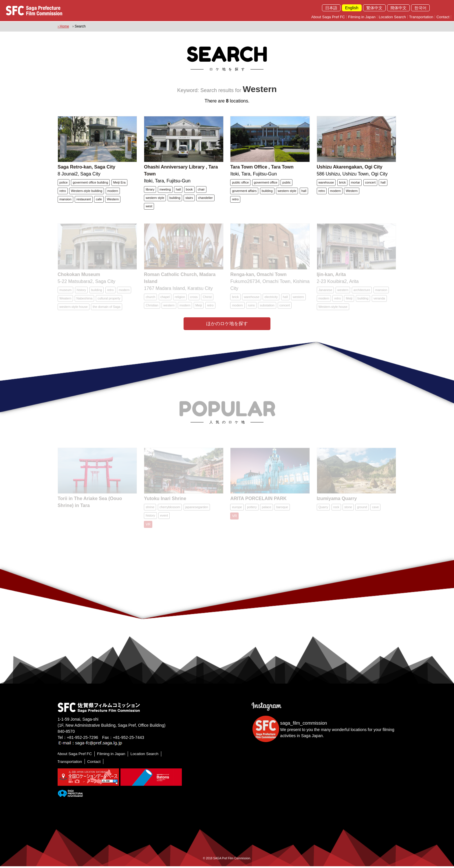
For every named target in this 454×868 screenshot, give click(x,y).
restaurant (84, 199)
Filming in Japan (362, 17)
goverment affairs (244, 191)
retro (63, 191)
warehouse (326, 183)
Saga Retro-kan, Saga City (86, 167)
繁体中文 (374, 8)
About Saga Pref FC (328, 17)
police (64, 183)
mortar (356, 183)
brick (342, 183)
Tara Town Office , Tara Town (262, 167)
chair (201, 190)
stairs (189, 198)
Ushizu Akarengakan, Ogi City (350, 167)
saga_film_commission (304, 725)
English (352, 8)
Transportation (421, 17)
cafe (99, 199)
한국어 (420, 8)
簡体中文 (398, 8)
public (287, 183)
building (175, 198)
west (149, 206)
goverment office (266, 183)
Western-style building (87, 191)
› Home (63, 26)
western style (155, 198)
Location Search (392, 17)
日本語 (331, 8)
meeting (165, 190)
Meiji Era (119, 183)
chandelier (205, 198)
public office (240, 183)
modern (113, 191)
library (150, 190)
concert (370, 183)
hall (178, 190)
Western (113, 199)
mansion (65, 199)
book (189, 190)
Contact (443, 17)
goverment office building (90, 183)
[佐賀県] (70, 794)
